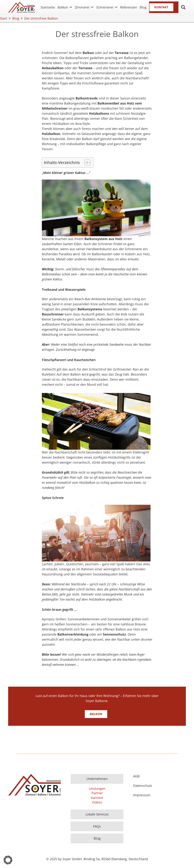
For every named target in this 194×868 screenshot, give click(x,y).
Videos (97, 802)
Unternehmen (97, 779)
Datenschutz (143, 786)
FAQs (97, 826)
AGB (136, 776)
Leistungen (97, 788)
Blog (97, 838)
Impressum (142, 795)
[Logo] (21, 7)
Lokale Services (97, 814)
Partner (97, 793)
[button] (70, 7)
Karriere (97, 798)
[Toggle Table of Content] (86, 163)
